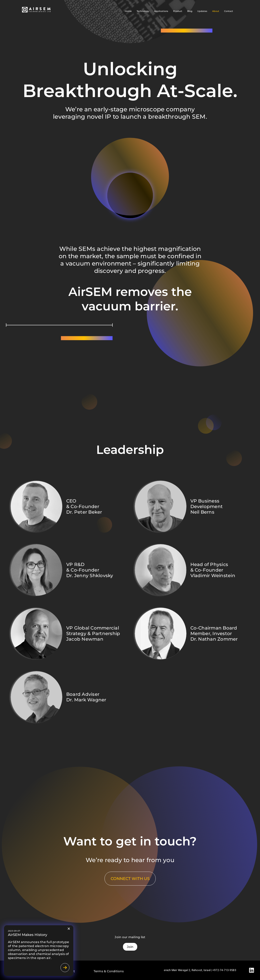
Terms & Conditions (109, 971)
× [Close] (69, 929)
